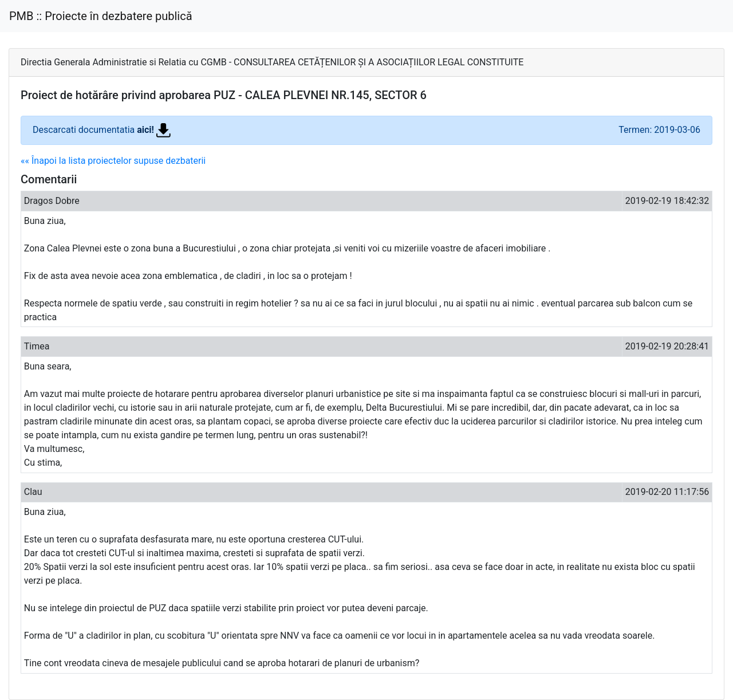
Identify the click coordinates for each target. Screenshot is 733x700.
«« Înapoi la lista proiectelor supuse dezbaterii (113, 161)
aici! (154, 130)
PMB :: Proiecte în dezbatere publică (101, 16)
